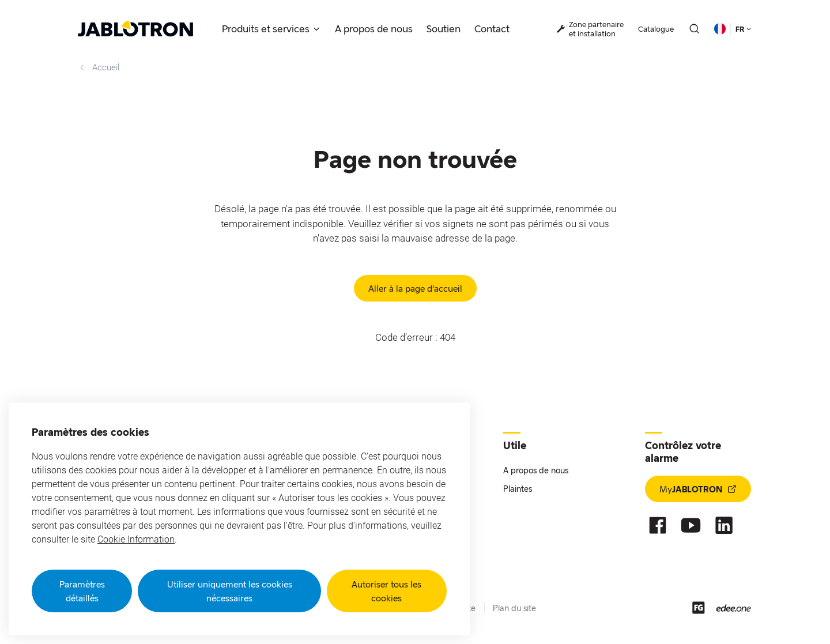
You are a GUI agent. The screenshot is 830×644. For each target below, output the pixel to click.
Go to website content (12, 12)
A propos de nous (536, 470)
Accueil (99, 67)
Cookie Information (136, 539)
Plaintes (518, 489)
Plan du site (514, 608)
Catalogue (656, 29)
